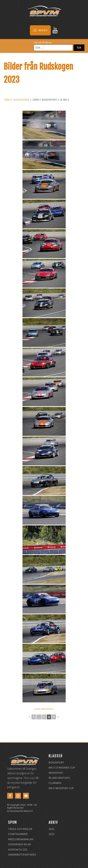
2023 (51, 834)
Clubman (55, 783)
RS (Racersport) (59, 778)
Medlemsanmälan (21, 839)
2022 (51, 829)
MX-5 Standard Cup (62, 767)
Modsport (56, 773)
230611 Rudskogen (16, 100)
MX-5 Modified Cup (61, 788)
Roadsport (56, 762)
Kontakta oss (18, 849)
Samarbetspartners (22, 855)
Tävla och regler (20, 829)
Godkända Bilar (19, 844)
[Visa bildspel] (44, 709)
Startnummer (18, 834)
